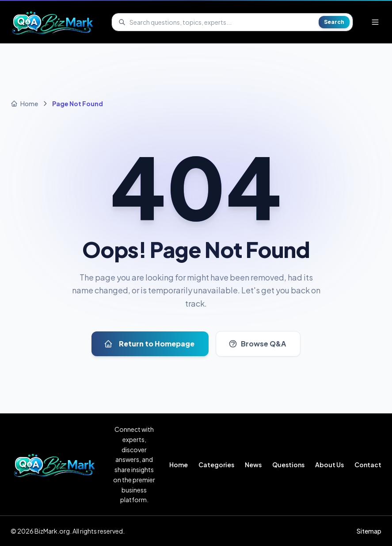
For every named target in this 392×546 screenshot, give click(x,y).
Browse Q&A (257, 344)
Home (179, 465)
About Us (329, 465)
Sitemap (369, 531)
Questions (288, 465)
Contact (368, 465)
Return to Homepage (149, 344)
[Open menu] (375, 22)
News (253, 465)
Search (334, 22)
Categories (216, 465)
